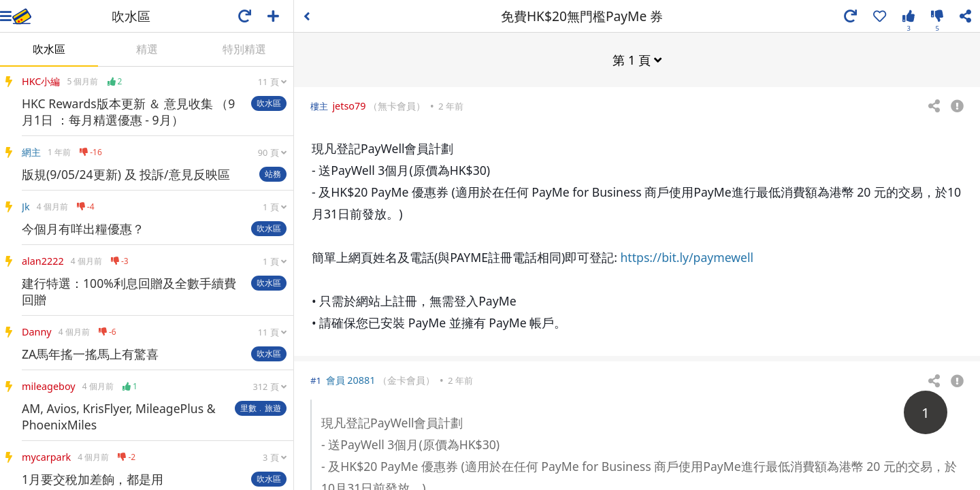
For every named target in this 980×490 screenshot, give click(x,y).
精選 (147, 49)
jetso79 (349, 105)
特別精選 (244, 49)
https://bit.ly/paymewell (687, 257)
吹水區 (49, 49)
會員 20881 (351, 379)
